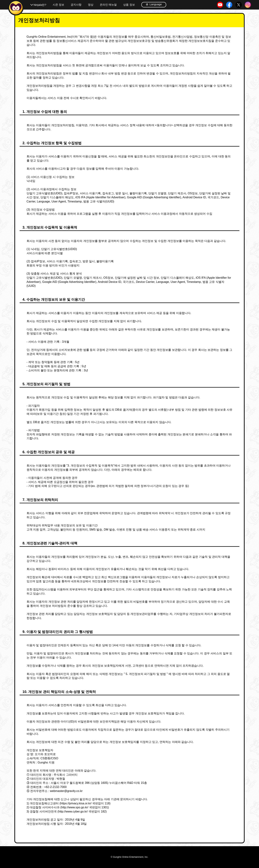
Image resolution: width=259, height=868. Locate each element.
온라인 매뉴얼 (108, 5)
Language (154, 4)
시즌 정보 (58, 5)
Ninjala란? (40, 5)
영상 (91, 5)
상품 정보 (129, 5)
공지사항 (76, 5)
